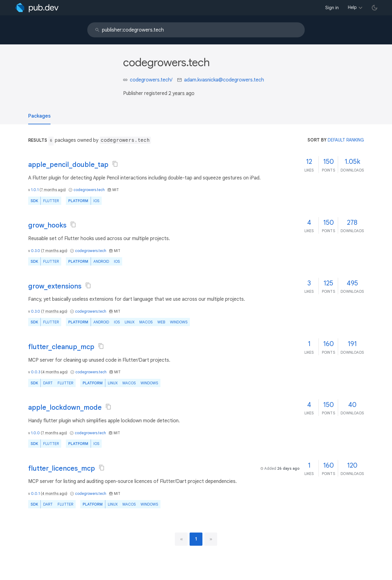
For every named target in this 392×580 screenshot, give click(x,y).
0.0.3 (36, 372)
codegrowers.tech (89, 190)
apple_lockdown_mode (65, 407)
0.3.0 (36, 251)
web (161, 322)
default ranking (346, 140)
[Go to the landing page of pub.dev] (37, 8)
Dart (48, 383)
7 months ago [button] (53, 190)
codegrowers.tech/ (151, 80)
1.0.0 (35, 433)
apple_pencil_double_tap (68, 165)
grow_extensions (55, 286)
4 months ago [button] (54, 372)
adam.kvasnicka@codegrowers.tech (224, 80)
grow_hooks (47, 225)
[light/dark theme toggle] (375, 8)
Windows (179, 322)
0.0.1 (35, 493)
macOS (146, 322)
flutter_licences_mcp (62, 468)
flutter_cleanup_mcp (61, 347)
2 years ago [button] (181, 93)
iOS (96, 201)
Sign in (332, 8)
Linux (130, 322)
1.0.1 (35, 190)
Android (101, 261)
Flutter (51, 201)
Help (352, 7)
